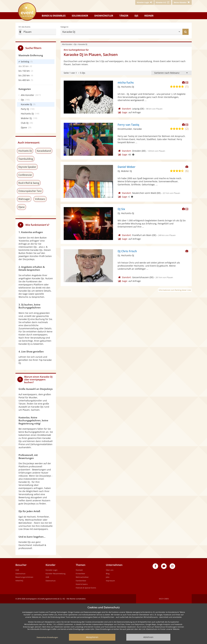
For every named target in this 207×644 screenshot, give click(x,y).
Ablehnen (148, 637)
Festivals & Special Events (86, 588)
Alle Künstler (67, 44)
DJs (136, 16)
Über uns (110, 570)
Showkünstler (104, 16)
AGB (17, 570)
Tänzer (124, 16)
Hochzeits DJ (25, 151)
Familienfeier (81, 581)
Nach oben (164, 599)
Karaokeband (44, 151)
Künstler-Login (52, 570)
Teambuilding (26, 159)
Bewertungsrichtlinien (24, 577)
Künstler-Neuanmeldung (55, 573)
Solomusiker (80, 16)
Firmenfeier (80, 573)
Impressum (110, 581)
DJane (21, 207)
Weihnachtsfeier (82, 577)
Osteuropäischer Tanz (30, 191)
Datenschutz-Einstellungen (47, 637)
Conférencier (25, 175)
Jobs (108, 577)
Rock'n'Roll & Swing (29, 183)
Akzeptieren (92, 637)
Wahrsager (24, 199)
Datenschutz (20, 573)
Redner (149, 16)
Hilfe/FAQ (19, 581)
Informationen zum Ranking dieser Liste (175, 290)
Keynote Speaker (27, 167)
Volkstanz (40, 199)
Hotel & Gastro (82, 584)
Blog (108, 573)
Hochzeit (79, 570)
